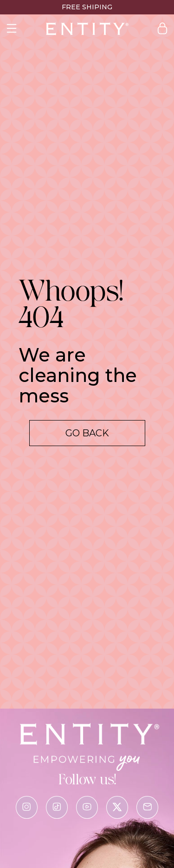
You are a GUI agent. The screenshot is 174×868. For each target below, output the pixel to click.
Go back (87, 433)
